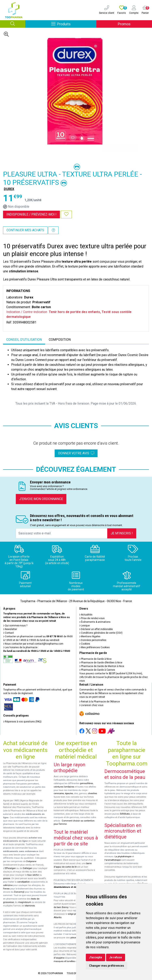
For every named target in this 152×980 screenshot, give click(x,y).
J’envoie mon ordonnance (41, 499)
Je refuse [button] (116, 957)
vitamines (30, 906)
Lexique (85, 626)
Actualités (86, 615)
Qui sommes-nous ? (15, 626)
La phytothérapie (123, 857)
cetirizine (8, 885)
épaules (69, 793)
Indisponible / (31, 214)
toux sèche (33, 875)
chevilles (92, 793)
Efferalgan (10, 868)
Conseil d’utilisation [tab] (24, 340)
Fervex (6, 889)
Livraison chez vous (91, 705)
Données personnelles (93, 640)
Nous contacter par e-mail (33, 644)
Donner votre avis (76, 453)
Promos (124, 24)
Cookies (85, 644)
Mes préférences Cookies (95, 647)
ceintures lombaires (64, 787)
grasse (7, 878)
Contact (9, 633)
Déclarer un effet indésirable (96, 629)
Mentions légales (90, 636)
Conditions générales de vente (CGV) (101, 633)
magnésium (25, 902)
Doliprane (31, 861)
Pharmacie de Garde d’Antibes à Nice (101, 663)
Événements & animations (95, 622)
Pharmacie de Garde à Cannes (97, 670)
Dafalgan (28, 868)
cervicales (59, 793)
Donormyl (19, 892)
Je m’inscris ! (122, 533)
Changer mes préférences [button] (107, 966)
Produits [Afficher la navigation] (74, 24)
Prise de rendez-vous (92, 618)
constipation (23, 882)
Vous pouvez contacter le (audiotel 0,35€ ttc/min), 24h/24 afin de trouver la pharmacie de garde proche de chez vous (114, 677)
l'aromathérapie (113, 860)
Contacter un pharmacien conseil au (33, 636)
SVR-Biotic (125, 814)
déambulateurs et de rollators (70, 887)
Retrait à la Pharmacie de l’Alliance (100, 702)
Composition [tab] (60, 340)
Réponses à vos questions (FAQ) (22, 722)
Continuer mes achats (25, 230)
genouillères (86, 783)
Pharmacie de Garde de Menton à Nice (102, 666)
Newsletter (10, 629)
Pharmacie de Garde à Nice (95, 659)
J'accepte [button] (96, 957)
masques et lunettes (64, 961)
